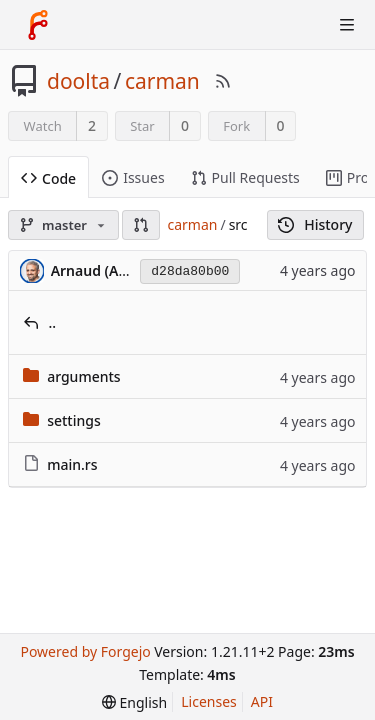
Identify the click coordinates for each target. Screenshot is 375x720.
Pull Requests (245, 177)
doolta (78, 81)
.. (53, 322)
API (262, 701)
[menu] (134, 702)
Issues (133, 177)
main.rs (72, 464)
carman (162, 81)
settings (74, 420)
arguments (84, 376)
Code (48, 178)
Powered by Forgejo (85, 651)
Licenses (209, 701)
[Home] (38, 25)
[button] (141, 225)
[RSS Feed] (223, 81)
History (315, 224)
